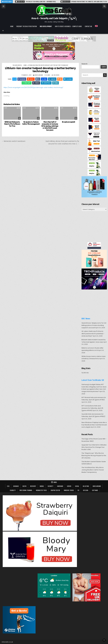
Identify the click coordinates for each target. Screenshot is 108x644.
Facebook (22, 79)
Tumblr (36, 83)
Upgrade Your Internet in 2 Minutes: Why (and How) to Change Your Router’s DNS (94, 447)
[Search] (104, 6)
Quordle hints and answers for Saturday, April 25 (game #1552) (93, 415)
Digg (44, 79)
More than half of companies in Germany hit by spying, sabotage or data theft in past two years (50, 126)
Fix (78, 490)
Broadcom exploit (69, 122)
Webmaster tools (41, 490)
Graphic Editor (55, 490)
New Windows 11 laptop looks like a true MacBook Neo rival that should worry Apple (94, 425)
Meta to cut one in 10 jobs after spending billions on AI (92, 349)
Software (95, 490)
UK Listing (86, 486)
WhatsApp (27, 83)
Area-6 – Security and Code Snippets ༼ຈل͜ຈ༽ (54, 18)
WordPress (46, 83)
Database (16, 486)
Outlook (86, 490)
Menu (55, 482)
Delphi (24, 486)
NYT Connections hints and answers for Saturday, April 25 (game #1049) (92, 408)
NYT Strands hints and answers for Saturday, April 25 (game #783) (94, 399)
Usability (13, 490)
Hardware (60, 486)
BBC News (86, 319)
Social (77, 486)
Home (12, 26)
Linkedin (52, 79)
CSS (8, 486)
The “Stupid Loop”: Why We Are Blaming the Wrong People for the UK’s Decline (94, 455)
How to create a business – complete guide (68, 26)
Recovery (33, 486)
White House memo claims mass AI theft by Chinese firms (94, 358)
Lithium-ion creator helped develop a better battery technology (40, 70)
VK (38, 79)
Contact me (88, 26)
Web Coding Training (26, 490)
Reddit (31, 79)
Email (56, 83)
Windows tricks (69, 490)
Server (69, 486)
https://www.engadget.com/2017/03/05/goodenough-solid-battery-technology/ (33, 87)
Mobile (42, 486)
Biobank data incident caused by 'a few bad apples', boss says (94, 341)
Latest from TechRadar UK (93, 380)
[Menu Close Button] (54, 31)
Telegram (68, 79)
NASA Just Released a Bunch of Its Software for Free (12, 124)
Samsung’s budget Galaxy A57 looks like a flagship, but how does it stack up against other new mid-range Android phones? (94, 388)
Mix (60, 79)
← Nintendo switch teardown (14, 141)
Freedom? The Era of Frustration (27, 26)
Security (50, 486)
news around (39, 75)
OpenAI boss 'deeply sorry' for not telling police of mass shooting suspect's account (94, 325)
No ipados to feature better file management (31, 123)
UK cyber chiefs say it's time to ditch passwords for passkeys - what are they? (93, 334)
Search (84, 64)
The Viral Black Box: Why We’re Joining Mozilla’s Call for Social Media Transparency (93, 470)
